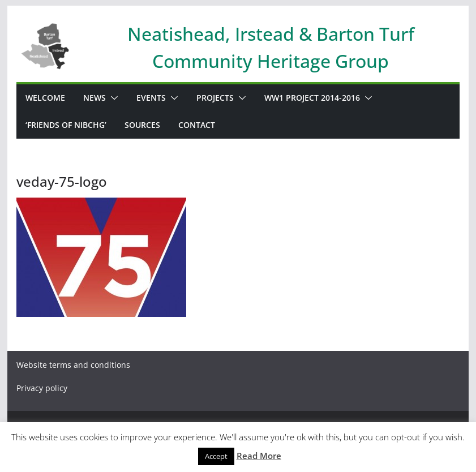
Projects (215, 98)
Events (151, 98)
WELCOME (45, 98)
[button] (112, 98)
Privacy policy (42, 388)
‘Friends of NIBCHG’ (66, 125)
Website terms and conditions (73, 365)
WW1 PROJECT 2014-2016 (312, 98)
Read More (259, 456)
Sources (142, 125)
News (95, 98)
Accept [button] (216, 456)
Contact (197, 125)
